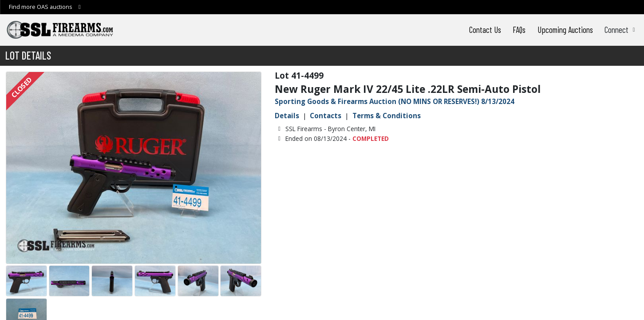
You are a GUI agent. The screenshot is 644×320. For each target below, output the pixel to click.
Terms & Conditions (387, 116)
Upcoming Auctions (565, 30)
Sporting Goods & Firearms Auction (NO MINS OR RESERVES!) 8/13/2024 (395, 101)
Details (287, 116)
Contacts (326, 116)
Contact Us (485, 30)
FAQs (519, 30)
